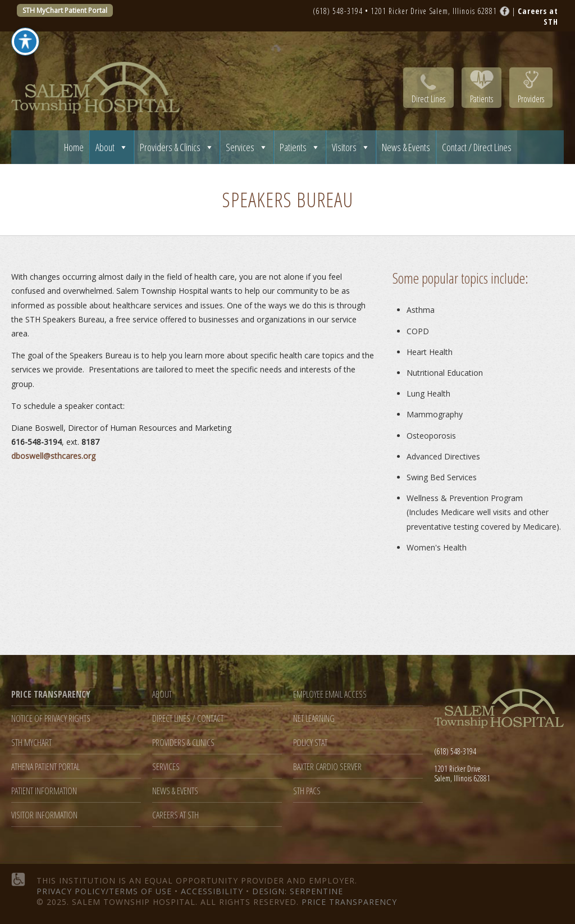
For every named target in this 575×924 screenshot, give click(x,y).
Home (74, 147)
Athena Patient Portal (45, 767)
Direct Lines (428, 99)
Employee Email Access (330, 695)
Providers (531, 99)
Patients (482, 99)
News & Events (406, 147)
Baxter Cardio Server (327, 767)
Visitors (351, 147)
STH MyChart (31, 743)
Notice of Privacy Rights (51, 719)
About (112, 147)
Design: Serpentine (298, 891)
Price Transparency (349, 902)
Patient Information (44, 791)
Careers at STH (175, 815)
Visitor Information (44, 815)
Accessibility (212, 891)
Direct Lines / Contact (188, 719)
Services (247, 147)
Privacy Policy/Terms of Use (104, 891)
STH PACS (307, 791)
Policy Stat (310, 743)
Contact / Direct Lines (477, 147)
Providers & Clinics (177, 147)
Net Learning (314, 719)
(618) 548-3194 (338, 11)
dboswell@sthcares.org (53, 456)
